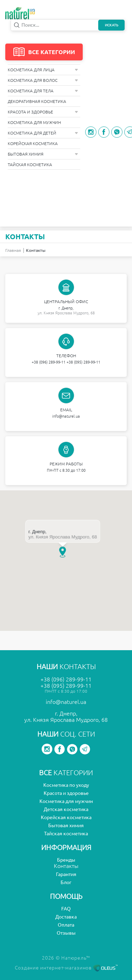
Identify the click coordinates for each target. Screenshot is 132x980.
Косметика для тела (43, 91)
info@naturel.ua (66, 416)
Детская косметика (66, 809)
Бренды (66, 860)
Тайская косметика (30, 165)
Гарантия (66, 874)
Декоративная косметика (37, 101)
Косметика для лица (43, 70)
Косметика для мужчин (34, 122)
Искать (112, 25)
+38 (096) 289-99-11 (49, 362)
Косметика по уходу (66, 785)
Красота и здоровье (43, 112)
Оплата (66, 925)
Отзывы (66, 933)
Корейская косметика (33, 143)
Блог (66, 882)
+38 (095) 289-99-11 (83, 362)
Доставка (66, 917)
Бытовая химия (43, 154)
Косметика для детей (43, 133)
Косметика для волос (43, 80)
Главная (13, 250)
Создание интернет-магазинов (66, 968)
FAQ (66, 909)
